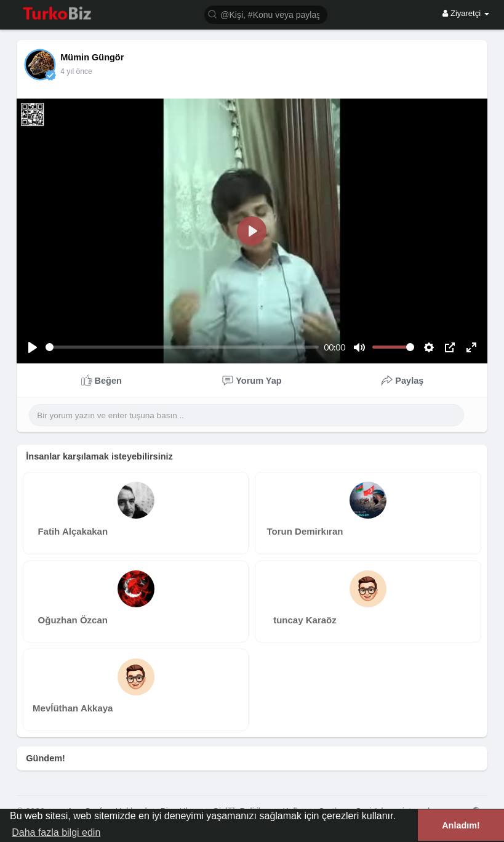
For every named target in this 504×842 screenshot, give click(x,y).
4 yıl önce (76, 71)
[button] (266, 14)
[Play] (33, 347)
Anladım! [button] (461, 825)
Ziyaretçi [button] (466, 13)
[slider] (182, 347)
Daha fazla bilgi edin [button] (56, 832)
